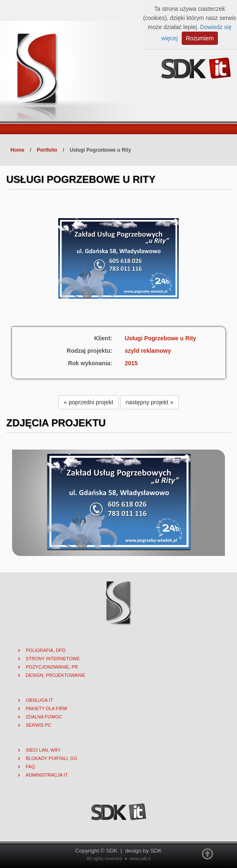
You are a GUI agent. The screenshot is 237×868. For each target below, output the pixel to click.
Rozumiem (200, 38)
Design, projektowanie (56, 675)
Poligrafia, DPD (46, 650)
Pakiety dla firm (46, 708)
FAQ (30, 767)
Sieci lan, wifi (43, 750)
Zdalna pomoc (44, 717)
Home (17, 150)
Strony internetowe (53, 659)
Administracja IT (47, 775)
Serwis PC (39, 725)
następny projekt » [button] (149, 402)
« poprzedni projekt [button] (88, 402)
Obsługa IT (39, 700)
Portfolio (47, 150)
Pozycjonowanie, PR (52, 667)
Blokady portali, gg (52, 758)
